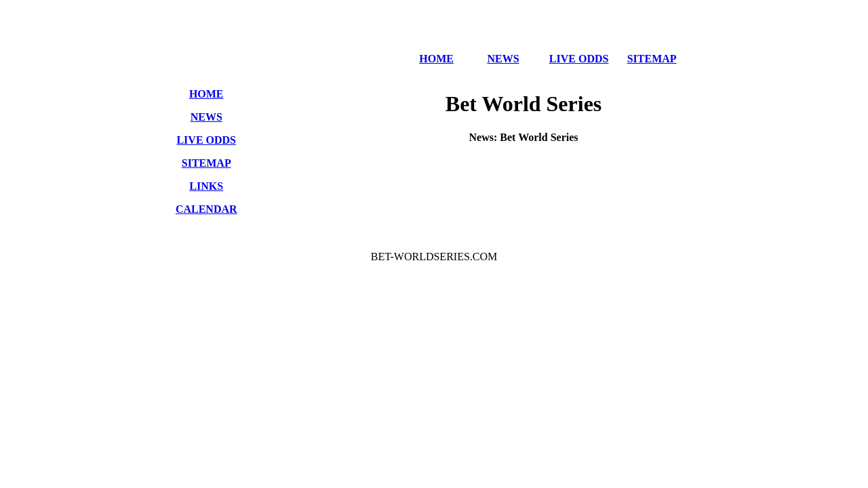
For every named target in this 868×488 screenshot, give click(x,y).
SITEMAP (652, 59)
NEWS (503, 59)
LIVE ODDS (579, 59)
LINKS (206, 186)
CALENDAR (206, 209)
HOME (436, 59)
